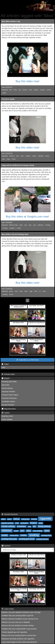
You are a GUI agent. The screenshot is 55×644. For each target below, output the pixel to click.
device (47, 156)
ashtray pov (25, 519)
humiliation (22, 526)
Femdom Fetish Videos (10, 395)
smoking (48, 225)
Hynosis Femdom (8, 405)
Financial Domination (9, 398)
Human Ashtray (7, 388)
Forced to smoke (8, 99)
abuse (3, 519)
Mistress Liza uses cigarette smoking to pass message (21, 612)
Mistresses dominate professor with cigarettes (18, 639)
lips (34, 526)
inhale (4, 93)
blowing (34, 519)
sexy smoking (37, 531)
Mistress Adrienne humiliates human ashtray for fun (20, 619)
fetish (41, 523)
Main (3, 367)
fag (20, 90)
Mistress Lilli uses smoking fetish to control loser (19, 635)
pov (22, 531)
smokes (25, 90)
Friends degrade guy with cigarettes (14, 632)
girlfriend (41, 225)
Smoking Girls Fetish (9, 382)
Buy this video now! (27, 81)
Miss (10, 90)
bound (11, 294)
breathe (28, 156)
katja (21, 225)
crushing (5, 228)
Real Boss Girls (7, 416)
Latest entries (8, 609)
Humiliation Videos (8, 401)
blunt (30, 90)
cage (31, 291)
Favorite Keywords (10, 514)
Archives (6, 546)
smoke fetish (14, 535)
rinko (22, 156)
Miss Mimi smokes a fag (11, 21)
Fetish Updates (7, 419)
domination (24, 523)
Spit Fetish (6, 385)
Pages (5, 364)
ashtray (36, 90)
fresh (36, 291)
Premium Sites (8, 374)
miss (17, 156)
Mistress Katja (13, 225)
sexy (29, 531)
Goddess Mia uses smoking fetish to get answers (19, 629)
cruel (17, 523)
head (8, 159)
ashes (9, 519)
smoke (49, 90)
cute (26, 225)
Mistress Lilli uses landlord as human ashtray (18, 625)
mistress (12, 156)
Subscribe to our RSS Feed (27, 360)
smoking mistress (42, 539)
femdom (33, 523)
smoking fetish (46, 535)
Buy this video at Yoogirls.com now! (27, 217)
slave (44, 291)
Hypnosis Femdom (8, 392)
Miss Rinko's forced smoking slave (15, 234)
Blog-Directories (9, 409)
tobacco (43, 90)
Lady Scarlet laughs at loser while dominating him (19, 642)
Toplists (6, 413)
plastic (11, 291)
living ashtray (44, 526)
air (40, 291)
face (4, 159)
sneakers (12, 228)
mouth (14, 159)
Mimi (15, 90)
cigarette (41, 156)
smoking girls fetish (27, 539)
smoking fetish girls (9, 539)
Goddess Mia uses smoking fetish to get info (18, 616)
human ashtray (8, 526)
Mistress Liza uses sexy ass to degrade (16, 622)
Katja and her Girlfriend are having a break (18, 165)
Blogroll (6, 378)
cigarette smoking (7, 523)
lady (30, 225)
